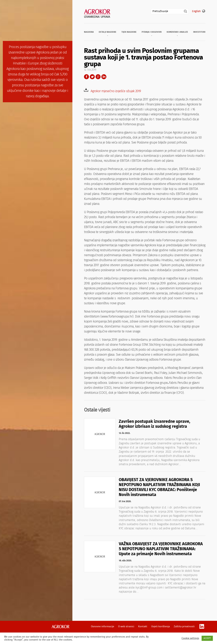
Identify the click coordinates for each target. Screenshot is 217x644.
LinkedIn (104, 77)
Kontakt (143, 627)
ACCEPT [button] (207, 638)
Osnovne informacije (103, 627)
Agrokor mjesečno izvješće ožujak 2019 (116, 91)
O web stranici (126, 627)
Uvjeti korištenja (161, 627)
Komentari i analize (177, 32)
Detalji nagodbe (108, 32)
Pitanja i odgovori (152, 32)
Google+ (98, 77)
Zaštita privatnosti (184, 627)
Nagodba (89, 32)
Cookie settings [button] (190, 638)
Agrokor (61, 627)
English (196, 11)
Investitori (199, 32)
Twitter (92, 77)
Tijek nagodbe (129, 32)
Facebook (86, 77)
